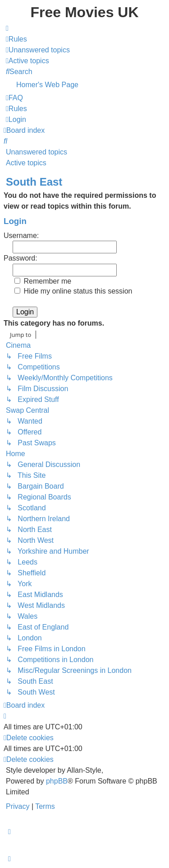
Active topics (26, 163)
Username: (21, 236)
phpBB (57, 781)
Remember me (43, 281)
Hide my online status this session (73, 291)
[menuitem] (16, 39)
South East (34, 182)
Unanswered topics (37, 152)
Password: (21, 258)
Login (15, 221)
